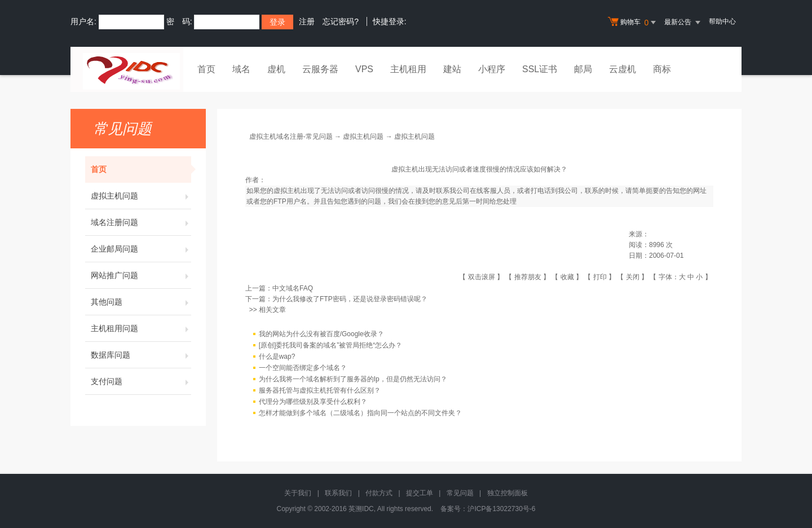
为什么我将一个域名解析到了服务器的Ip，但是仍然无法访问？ (353, 380)
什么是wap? (277, 357)
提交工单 (420, 493)
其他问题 (141, 302)
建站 (452, 69)
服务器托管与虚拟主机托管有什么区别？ (320, 391)
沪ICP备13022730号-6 (501, 509)
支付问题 (141, 381)
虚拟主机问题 (141, 196)
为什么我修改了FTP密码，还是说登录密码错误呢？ (350, 299)
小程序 (492, 69)
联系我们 (338, 493)
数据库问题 (141, 355)
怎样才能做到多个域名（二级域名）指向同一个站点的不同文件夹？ (360, 413)
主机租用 (408, 69)
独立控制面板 (507, 493)
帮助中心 (722, 21)
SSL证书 (540, 69)
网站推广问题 (141, 275)
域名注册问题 (141, 222)
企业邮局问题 (141, 249)
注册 (307, 21)
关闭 (633, 277)
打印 (600, 277)
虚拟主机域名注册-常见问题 (291, 137)
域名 (241, 69)
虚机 (276, 69)
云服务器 (320, 69)
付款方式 (379, 493)
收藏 (567, 277)
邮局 (583, 69)
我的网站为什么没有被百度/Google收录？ (321, 335)
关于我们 (298, 493)
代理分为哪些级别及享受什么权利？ (313, 402)
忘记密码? (341, 21)
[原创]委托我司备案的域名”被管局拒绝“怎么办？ (331, 346)
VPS (364, 69)
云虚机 (623, 69)
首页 (206, 69)
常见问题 (460, 493)
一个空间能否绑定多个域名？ (303, 368)
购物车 (633, 23)
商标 (662, 69)
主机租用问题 (141, 328)
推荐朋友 (528, 277)
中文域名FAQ (293, 288)
